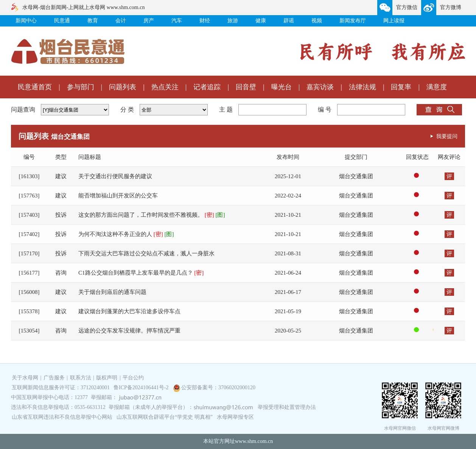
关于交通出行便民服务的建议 (115, 176)
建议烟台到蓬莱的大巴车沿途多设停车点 (129, 311)
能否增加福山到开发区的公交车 (118, 196)
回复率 (401, 87)
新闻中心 (26, 21)
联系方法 (81, 378)
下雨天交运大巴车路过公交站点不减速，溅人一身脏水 (146, 253)
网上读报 (394, 21)
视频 (317, 21)
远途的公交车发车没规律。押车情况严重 (129, 331)
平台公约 (133, 378)
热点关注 (165, 87)
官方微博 (451, 7)
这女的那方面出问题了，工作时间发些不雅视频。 (152, 215)
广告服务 (54, 378)
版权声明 (107, 378)
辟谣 (289, 21)
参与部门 (81, 87)
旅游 (233, 21)
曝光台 (282, 87)
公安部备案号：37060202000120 (218, 388)
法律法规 (362, 87)
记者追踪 (207, 87)
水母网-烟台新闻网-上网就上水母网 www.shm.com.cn (83, 7)
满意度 (437, 87)
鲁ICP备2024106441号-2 (142, 388)
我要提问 (447, 136)
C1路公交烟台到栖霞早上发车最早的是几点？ (141, 273)
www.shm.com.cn (254, 441)
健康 (261, 21)
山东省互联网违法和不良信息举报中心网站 (62, 417)
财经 (205, 21)
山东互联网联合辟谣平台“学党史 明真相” (165, 417)
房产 (149, 21)
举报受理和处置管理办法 (287, 407)
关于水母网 (26, 378)
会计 (121, 21)
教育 (93, 21)
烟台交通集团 (356, 176)
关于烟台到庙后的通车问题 (112, 292)
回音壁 (246, 87)
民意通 (62, 21)
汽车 (177, 21)
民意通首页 (35, 87)
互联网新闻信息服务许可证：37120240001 (61, 388)
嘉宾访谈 (320, 87)
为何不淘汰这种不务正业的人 (126, 234)
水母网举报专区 (235, 417)
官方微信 (407, 7)
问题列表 (123, 87)
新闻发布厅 (353, 21)
